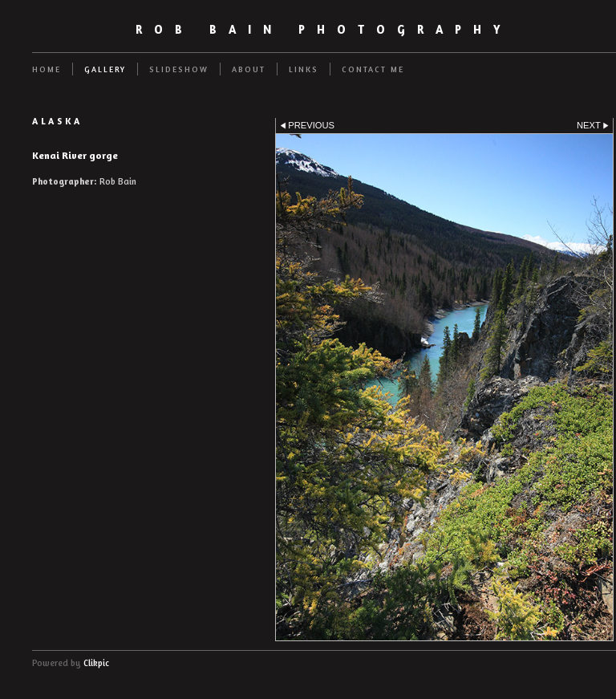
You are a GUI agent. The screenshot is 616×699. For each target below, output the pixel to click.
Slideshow (179, 69)
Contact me (373, 69)
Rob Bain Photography (324, 29)
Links (304, 69)
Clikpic (96, 663)
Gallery (105, 69)
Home (47, 69)
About (249, 69)
